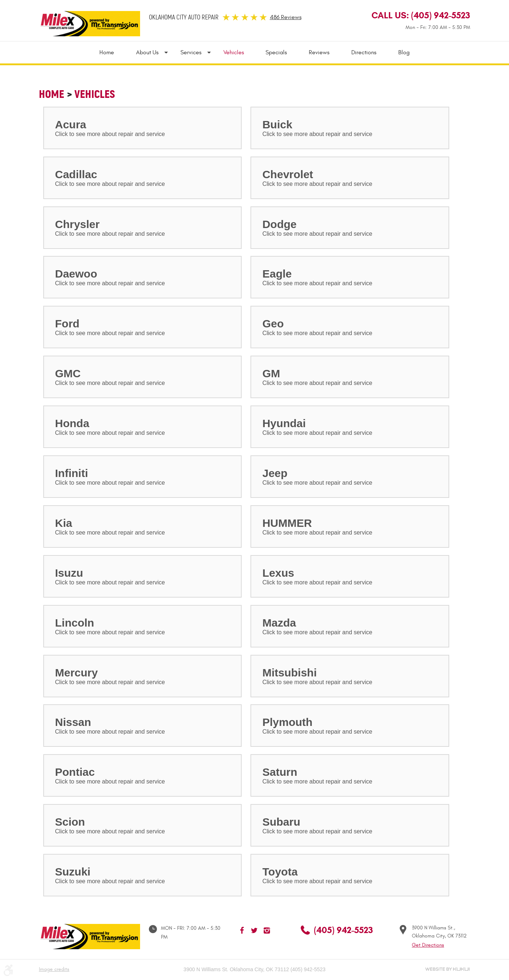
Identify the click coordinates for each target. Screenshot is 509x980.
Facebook (242, 931)
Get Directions (428, 945)
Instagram (267, 931)
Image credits (54, 969)
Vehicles (234, 52)
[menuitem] (112, 52)
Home (107, 52)
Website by (447, 969)
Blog (404, 52)
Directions (364, 52)
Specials (277, 52)
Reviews (319, 52)
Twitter (254, 931)
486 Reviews (286, 17)
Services (191, 52)
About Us (147, 52)
